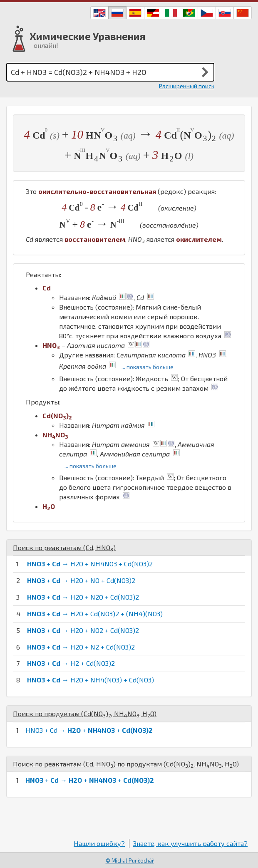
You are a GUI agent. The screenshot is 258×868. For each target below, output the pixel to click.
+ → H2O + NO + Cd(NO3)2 (81, 580)
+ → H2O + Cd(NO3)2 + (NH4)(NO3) (95, 614)
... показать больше (148, 367)
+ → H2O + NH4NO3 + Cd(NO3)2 (90, 564)
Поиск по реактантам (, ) (64, 547)
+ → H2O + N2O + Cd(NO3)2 (83, 597)
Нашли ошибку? (99, 843)
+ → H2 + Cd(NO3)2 (71, 663)
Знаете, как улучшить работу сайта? (190, 843)
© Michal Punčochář (130, 861)
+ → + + (90, 780)
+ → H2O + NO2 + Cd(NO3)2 (83, 630)
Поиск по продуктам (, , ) (85, 713)
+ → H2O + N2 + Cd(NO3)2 (81, 647)
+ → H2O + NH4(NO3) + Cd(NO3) (91, 680)
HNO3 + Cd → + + (89, 730)
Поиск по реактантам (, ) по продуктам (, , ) (126, 764)
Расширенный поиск (187, 86)
